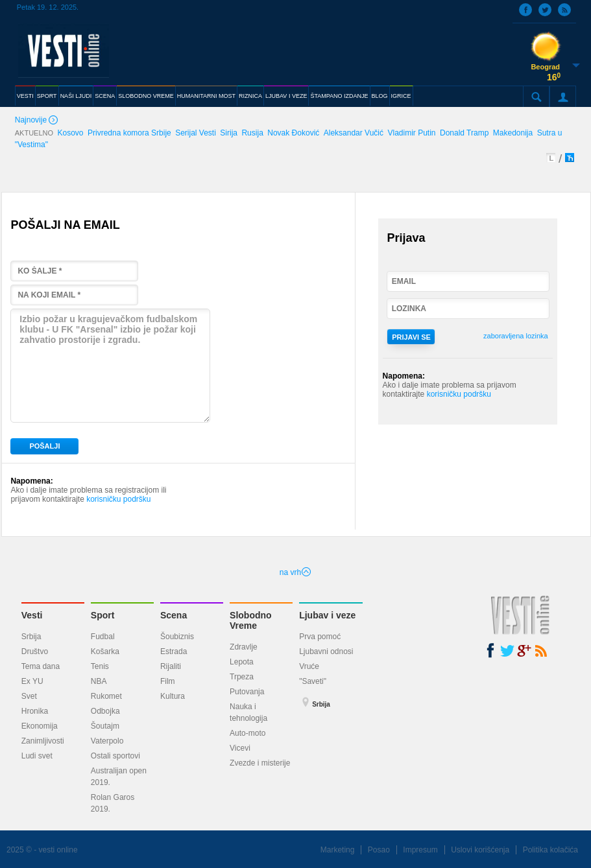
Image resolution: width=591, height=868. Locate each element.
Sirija (229, 133)
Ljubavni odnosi (326, 651)
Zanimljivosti (43, 741)
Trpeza (242, 677)
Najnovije (38, 121)
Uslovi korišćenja (480, 850)
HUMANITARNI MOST (206, 96)
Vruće (309, 666)
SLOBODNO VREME (146, 96)
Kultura (173, 696)
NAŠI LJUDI (76, 96)
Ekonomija (40, 726)
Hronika (35, 711)
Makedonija (513, 133)
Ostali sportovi (115, 756)
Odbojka (105, 711)
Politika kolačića (550, 850)
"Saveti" (313, 681)
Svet (29, 696)
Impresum (420, 850)
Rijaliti (171, 666)
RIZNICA (250, 96)
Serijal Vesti (196, 133)
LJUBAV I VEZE (286, 96)
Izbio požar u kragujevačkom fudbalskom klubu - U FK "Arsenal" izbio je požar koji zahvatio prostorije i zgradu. (110, 366)
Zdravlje (244, 647)
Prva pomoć (320, 637)
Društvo (35, 651)
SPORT (47, 96)
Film (168, 681)
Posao (379, 850)
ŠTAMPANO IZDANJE (339, 96)
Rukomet (106, 696)
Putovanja (247, 692)
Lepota (242, 662)
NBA (99, 681)
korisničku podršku (118, 499)
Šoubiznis (177, 637)
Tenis (100, 666)
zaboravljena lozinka (516, 336)
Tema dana (41, 666)
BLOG (380, 96)
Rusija (252, 133)
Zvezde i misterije (260, 763)
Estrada (174, 651)
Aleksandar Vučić (354, 133)
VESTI (25, 96)
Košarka (105, 651)
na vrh (295, 572)
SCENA (105, 96)
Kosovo (71, 133)
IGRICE (401, 96)
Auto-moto (247, 733)
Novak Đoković (293, 133)
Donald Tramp (464, 133)
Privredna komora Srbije (129, 133)
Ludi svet (37, 756)
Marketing (338, 850)
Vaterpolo (107, 741)
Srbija (31, 637)
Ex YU (32, 681)
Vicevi (240, 748)
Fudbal (103, 637)
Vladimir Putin (411, 133)
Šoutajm (105, 726)
